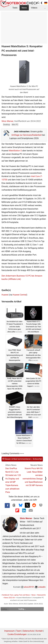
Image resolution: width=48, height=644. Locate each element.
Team (19, 631)
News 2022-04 (9, 598)
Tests (15, 8)
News (24, 8)
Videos (34, 8)
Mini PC (15, 125)
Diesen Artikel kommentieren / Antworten (22, 459)
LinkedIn (40, 587)
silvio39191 (28, 587)
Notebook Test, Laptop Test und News (16, 595)
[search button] (39, 3)
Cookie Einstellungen (17, 634)
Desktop (7, 125)
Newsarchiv (41, 595)
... (45, 8)
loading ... (5, 609)
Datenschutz (28, 631)
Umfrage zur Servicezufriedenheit (26, 135)
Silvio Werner (7, 121)
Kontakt (39, 631)
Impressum (10, 631)
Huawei (5, 295)
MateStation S (15, 151)
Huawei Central (20, 295)
